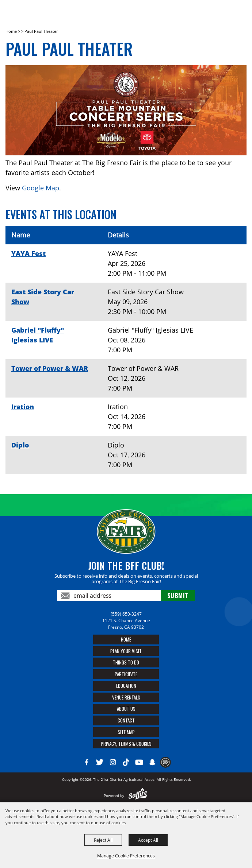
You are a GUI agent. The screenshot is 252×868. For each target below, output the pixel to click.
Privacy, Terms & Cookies (126, 744)
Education (126, 686)
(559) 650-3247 (126, 614)
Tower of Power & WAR (50, 368)
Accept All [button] (148, 840)
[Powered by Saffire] (138, 795)
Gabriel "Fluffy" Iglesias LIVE (38, 335)
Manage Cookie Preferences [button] (126, 856)
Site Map (126, 732)
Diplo (20, 445)
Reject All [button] (103, 840)
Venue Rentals (126, 697)
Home (11, 31)
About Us (126, 709)
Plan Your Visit (126, 651)
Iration (23, 407)
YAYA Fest (28, 253)
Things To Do (126, 662)
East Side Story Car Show (43, 297)
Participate (126, 674)
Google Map (41, 188)
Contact (126, 720)
